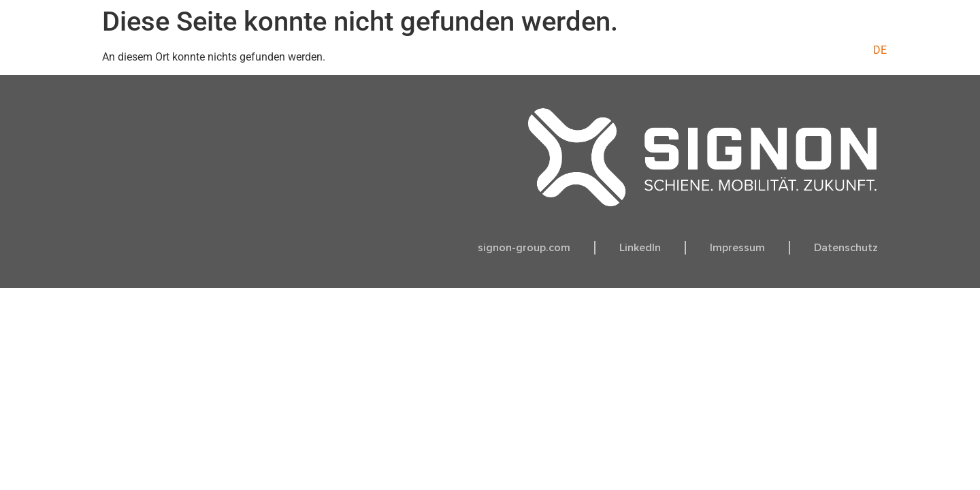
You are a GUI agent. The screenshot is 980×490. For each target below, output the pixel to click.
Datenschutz (846, 248)
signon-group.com (524, 248)
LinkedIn (640, 248)
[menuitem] (880, 50)
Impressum (737, 248)
